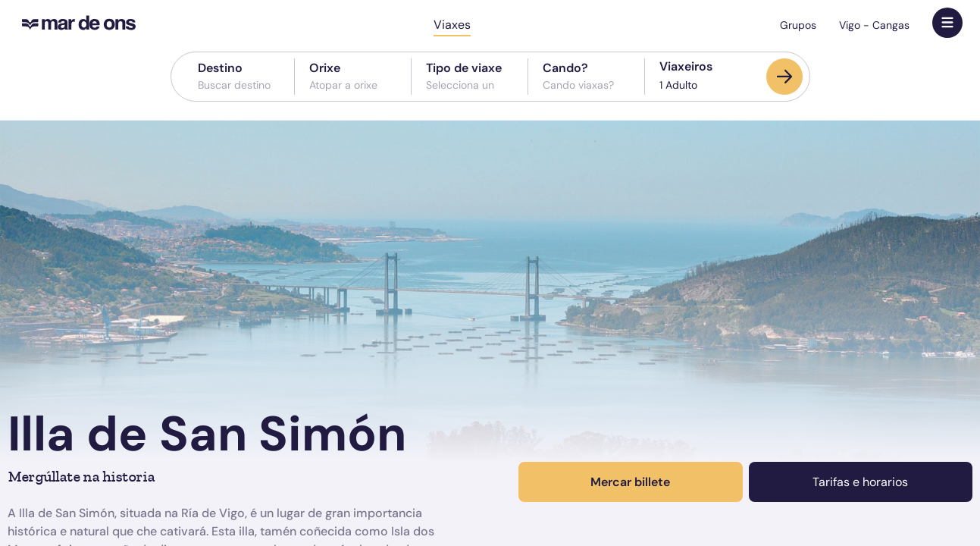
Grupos (798, 25)
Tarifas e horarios (860, 482)
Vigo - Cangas (874, 25)
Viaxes (452, 25)
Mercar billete (630, 482)
